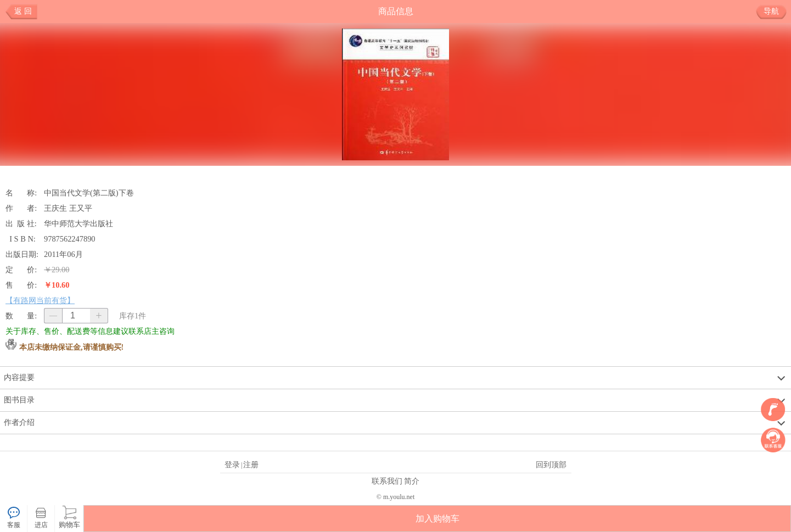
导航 (775, 12)
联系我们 (387, 481)
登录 (232, 464)
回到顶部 (551, 464)
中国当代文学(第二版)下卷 (89, 193)
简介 (412, 481)
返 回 (23, 11)
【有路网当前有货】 (40, 300)
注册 (251, 464)
